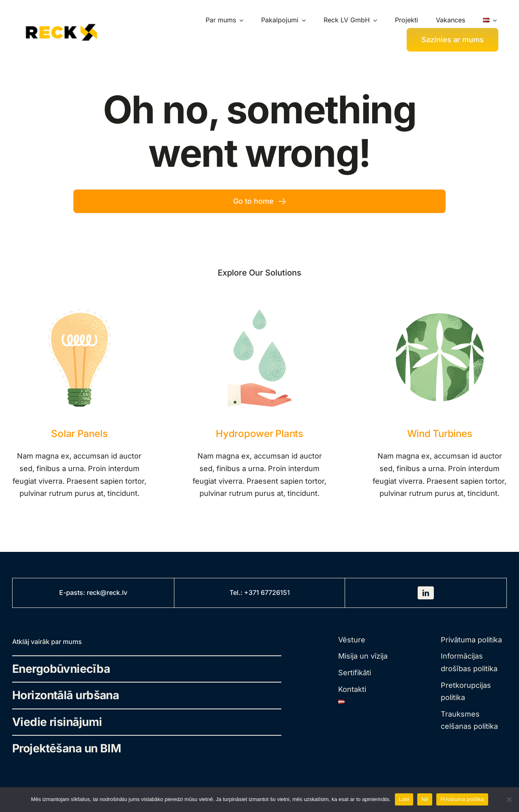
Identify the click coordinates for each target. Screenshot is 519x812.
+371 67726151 (267, 592)
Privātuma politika (462, 799)
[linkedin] (426, 593)
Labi (404, 799)
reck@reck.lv (107, 592)
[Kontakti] (453, 40)
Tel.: (237, 592)
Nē (425, 799)
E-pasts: (73, 592)
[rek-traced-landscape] (61, 23)
